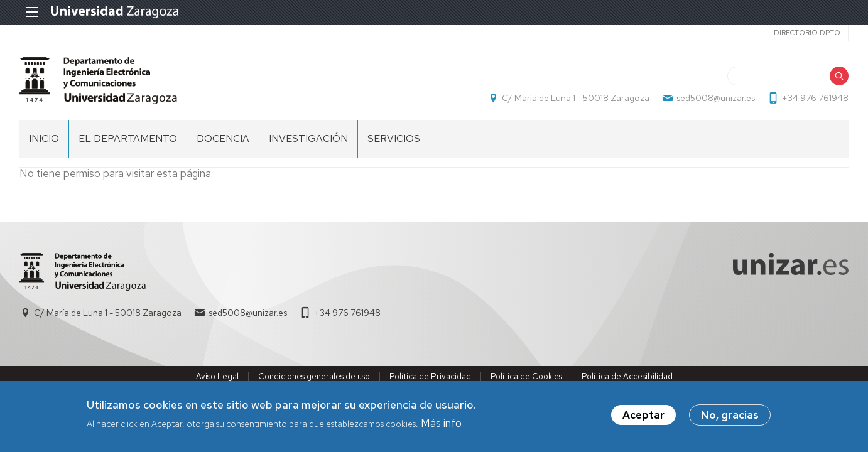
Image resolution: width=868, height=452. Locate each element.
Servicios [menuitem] (394, 138)
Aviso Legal (217, 376)
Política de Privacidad (430, 376)
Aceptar (643, 417)
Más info (441, 424)
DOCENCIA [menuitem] (223, 138)
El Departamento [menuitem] (128, 138)
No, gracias (730, 417)
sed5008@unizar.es (716, 98)
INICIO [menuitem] (44, 138)
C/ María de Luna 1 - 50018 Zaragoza (576, 98)
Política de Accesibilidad (627, 376)
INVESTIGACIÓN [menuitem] (308, 138)
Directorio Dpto (807, 33)
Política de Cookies (526, 376)
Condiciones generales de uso (314, 376)
